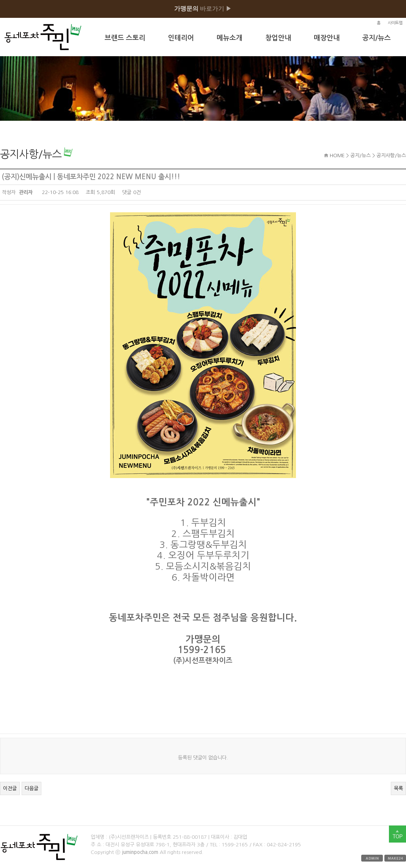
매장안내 (327, 38)
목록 (398, 788)
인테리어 (181, 38)
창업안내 (278, 38)
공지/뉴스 (377, 38)
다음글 (31, 788)
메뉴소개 (230, 38)
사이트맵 (395, 23)
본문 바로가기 (0, 0)
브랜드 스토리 (125, 38)
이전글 (10, 788)
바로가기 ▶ (203, 9)
